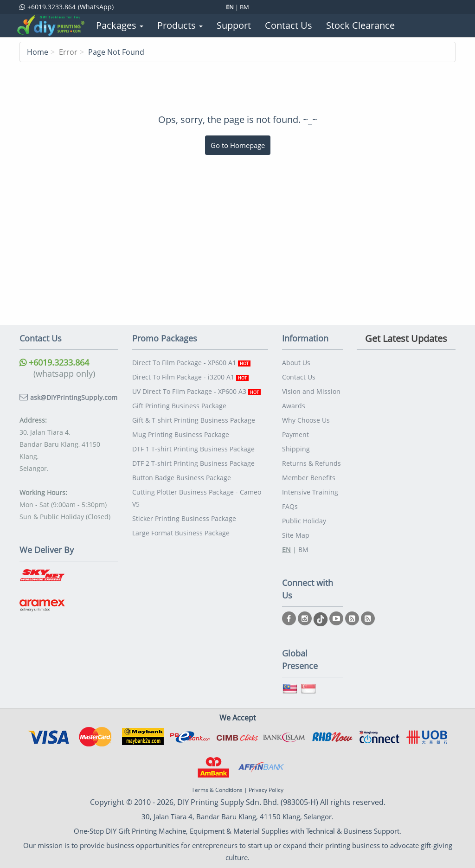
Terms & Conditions (217, 790)
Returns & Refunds (311, 463)
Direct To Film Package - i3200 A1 (190, 377)
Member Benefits (309, 478)
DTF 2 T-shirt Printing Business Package (193, 463)
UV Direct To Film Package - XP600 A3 (196, 391)
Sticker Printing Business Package (184, 518)
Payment (295, 434)
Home (38, 52)
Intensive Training (310, 492)
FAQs (290, 506)
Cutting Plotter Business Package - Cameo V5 (197, 498)
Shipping (296, 449)
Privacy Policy (266, 790)
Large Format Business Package (181, 533)
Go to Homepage (238, 145)
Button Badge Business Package (182, 478)
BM (244, 7)
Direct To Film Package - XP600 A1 (191, 363)
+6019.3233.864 (54, 362)
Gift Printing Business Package (179, 406)
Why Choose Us (306, 420)
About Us (296, 363)
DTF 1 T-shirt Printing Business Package (193, 449)
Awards (294, 406)
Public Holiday (304, 521)
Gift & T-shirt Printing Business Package (194, 420)
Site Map (296, 535)
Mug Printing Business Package (181, 434)
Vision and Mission (311, 391)
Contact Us (299, 377)
